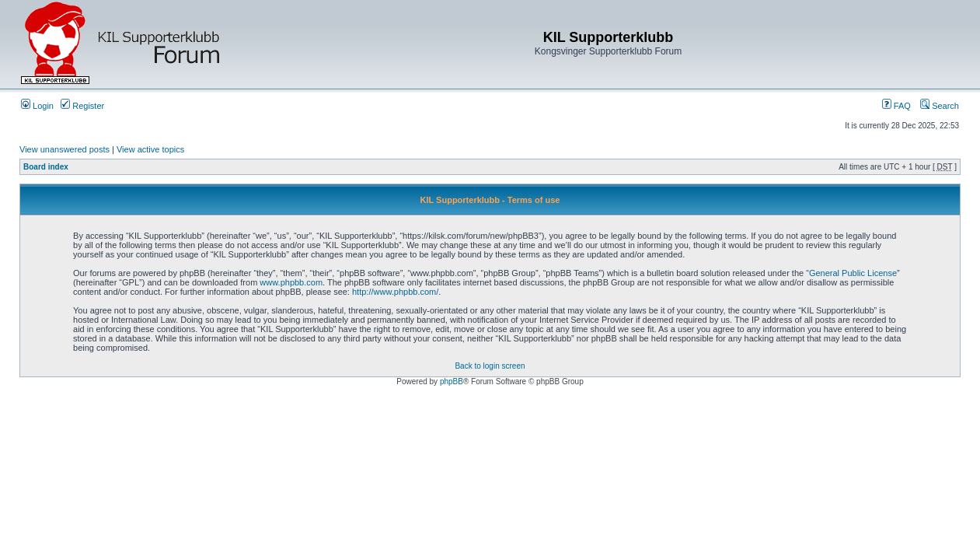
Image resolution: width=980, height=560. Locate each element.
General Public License (853, 273)
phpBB (452, 381)
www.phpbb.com (291, 282)
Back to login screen (490, 366)
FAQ (896, 106)
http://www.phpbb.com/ (395, 292)
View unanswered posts (65, 149)
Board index (46, 167)
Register (82, 106)
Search (940, 106)
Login (37, 106)
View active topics (150, 149)
